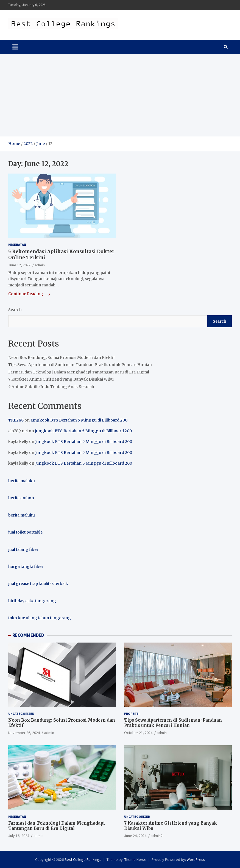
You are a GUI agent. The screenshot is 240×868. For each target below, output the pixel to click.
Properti (132, 714)
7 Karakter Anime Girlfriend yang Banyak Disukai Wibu (61, 379)
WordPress (196, 859)
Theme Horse (135, 859)
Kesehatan (17, 245)
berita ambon (21, 498)
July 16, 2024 (19, 836)
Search (15, 310)
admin (40, 265)
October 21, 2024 (138, 733)
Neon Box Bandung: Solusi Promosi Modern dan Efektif (62, 358)
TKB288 (16, 420)
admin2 (157, 836)
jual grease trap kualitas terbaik (38, 584)
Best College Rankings (83, 859)
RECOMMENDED (28, 635)
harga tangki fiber (26, 566)
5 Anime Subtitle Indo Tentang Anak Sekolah (51, 387)
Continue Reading (29, 294)
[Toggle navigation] (15, 47)
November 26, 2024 (24, 733)
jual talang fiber (23, 549)
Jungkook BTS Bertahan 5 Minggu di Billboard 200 (79, 420)
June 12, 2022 (19, 265)
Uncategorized (21, 714)
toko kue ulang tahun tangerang (40, 618)
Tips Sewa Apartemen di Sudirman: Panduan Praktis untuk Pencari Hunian (80, 365)
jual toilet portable (25, 532)
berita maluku (22, 481)
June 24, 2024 (135, 836)
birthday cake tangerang (32, 601)
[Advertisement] (120, 95)
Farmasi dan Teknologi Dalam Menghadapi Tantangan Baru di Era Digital (79, 372)
